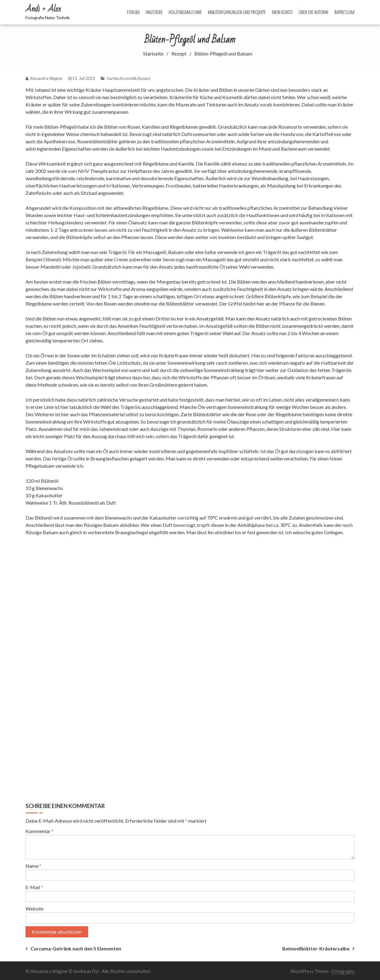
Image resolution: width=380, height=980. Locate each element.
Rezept (144, 78)
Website (35, 908)
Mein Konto (282, 12)
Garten (113, 78)
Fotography (343, 971)
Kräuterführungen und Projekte (237, 12)
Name (33, 866)
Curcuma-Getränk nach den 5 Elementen (76, 948)
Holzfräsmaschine (185, 12)
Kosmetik (128, 78)
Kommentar (40, 831)
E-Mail (34, 887)
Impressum (344, 12)
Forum (133, 12)
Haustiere (154, 12)
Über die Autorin (313, 12)
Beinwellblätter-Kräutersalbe (316, 948)
